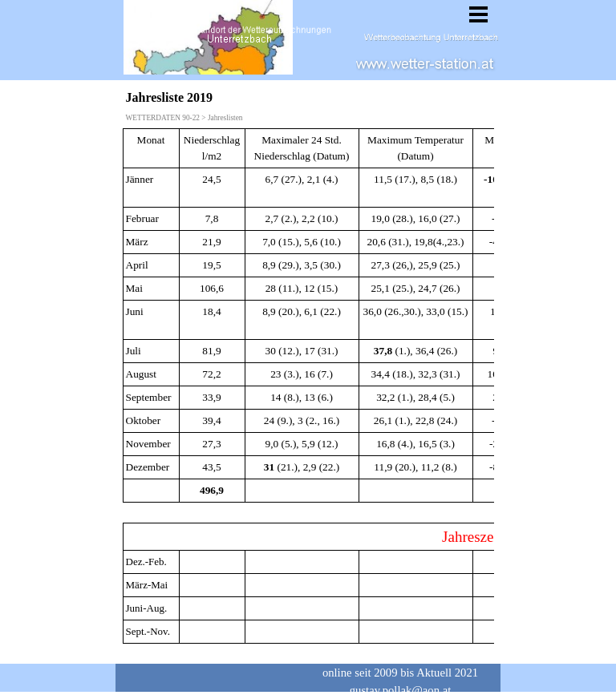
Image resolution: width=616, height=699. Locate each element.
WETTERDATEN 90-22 (163, 118)
